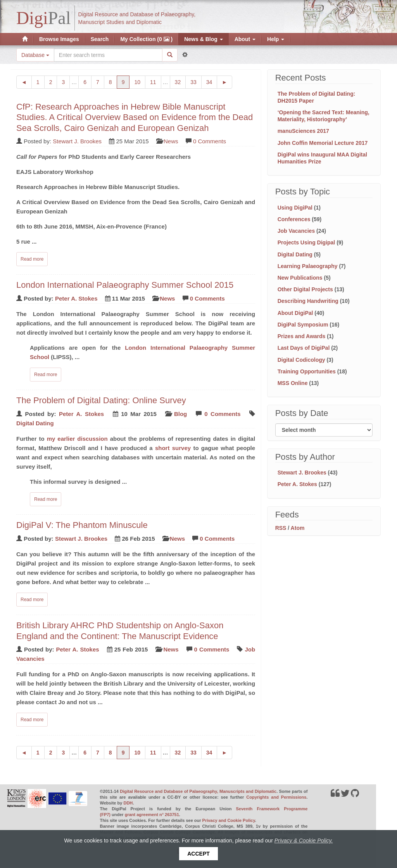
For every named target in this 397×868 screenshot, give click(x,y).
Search (100, 39)
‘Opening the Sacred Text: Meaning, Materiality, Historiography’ (324, 116)
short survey (173, 448)
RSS (281, 528)
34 (212, 82)
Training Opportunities (307, 371)
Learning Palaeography (308, 266)
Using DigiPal (295, 208)
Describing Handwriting (308, 301)
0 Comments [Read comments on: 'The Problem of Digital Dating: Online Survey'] (222, 414)
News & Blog (203, 39)
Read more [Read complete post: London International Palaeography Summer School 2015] (46, 375)
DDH (128, 803)
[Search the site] (108, 55)
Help (276, 39)
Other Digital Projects (305, 289)
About (245, 39)
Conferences (294, 219)
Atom (298, 528)
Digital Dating (35, 423)
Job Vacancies (296, 231)
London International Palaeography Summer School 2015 (125, 285)
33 (196, 82)
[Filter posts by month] (324, 430)
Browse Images (59, 39)
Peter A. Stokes (76, 298)
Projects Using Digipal (306, 242)
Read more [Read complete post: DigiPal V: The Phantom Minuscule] (32, 600)
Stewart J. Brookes (77, 141)
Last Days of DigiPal (304, 348)
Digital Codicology (301, 360)
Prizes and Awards (302, 336)
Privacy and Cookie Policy (229, 820)
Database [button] (35, 55)
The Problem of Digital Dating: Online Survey (101, 400)
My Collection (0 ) (146, 39)
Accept (198, 854)
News (171, 141)
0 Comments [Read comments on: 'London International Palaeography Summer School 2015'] (207, 298)
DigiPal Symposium (303, 325)
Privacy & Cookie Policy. (304, 840)
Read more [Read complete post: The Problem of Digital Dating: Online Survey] (46, 499)
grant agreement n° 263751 (152, 815)
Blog (180, 414)
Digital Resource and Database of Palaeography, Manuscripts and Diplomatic (198, 791)
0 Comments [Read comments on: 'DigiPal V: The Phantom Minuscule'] (217, 539)
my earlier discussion (77, 439)
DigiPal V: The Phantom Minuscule (82, 525)
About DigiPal (295, 313)
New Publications (300, 278)
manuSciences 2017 (303, 131)
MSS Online (293, 383)
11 (156, 82)
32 (180, 82)
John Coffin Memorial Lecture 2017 (323, 143)
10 (140, 82)
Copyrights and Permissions (276, 797)
